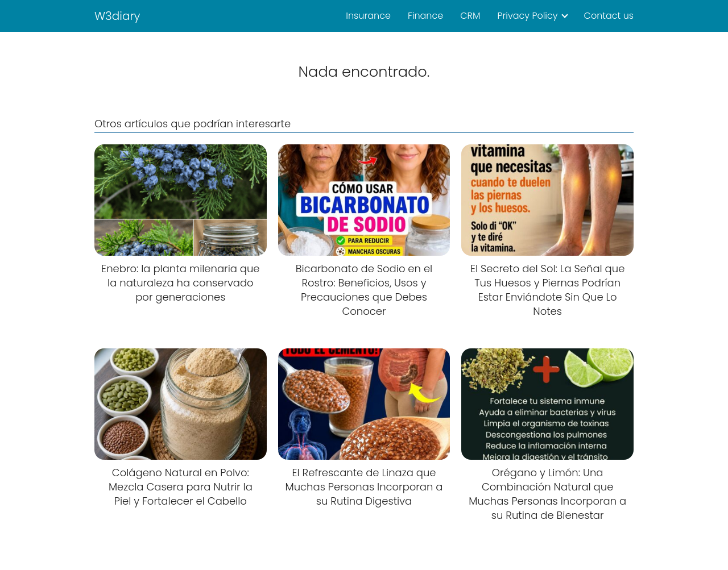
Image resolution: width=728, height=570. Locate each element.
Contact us (609, 16)
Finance (425, 16)
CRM (470, 16)
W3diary (117, 16)
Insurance (368, 16)
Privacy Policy (527, 16)
